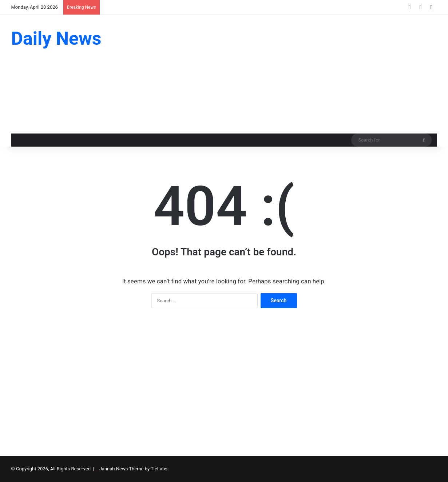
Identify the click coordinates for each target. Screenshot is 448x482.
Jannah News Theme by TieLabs (133, 469)
